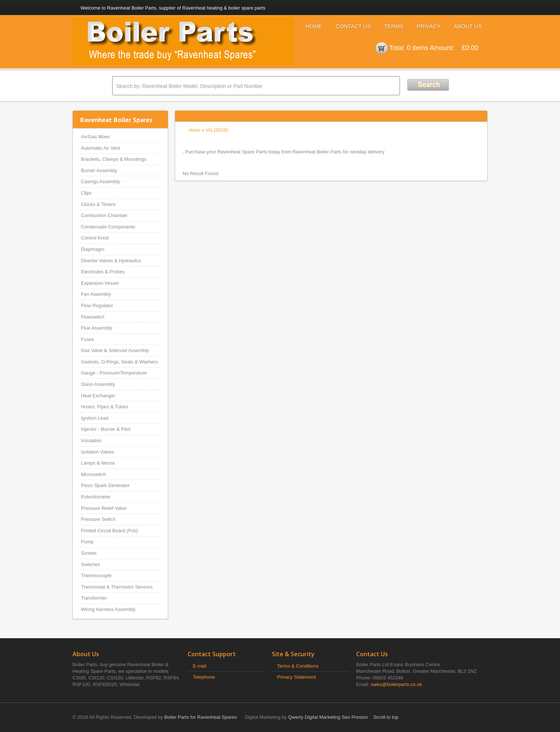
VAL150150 (217, 130)
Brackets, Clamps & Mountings (114, 159)
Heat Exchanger (98, 396)
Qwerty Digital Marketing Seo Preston (328, 717)
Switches (91, 564)
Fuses (87, 339)
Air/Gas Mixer (95, 137)
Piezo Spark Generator (105, 485)
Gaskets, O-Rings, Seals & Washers (119, 362)
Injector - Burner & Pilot (106, 429)
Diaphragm (93, 249)
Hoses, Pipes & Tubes (104, 407)
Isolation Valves (98, 452)
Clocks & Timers (98, 204)
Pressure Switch (98, 519)
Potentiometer (96, 497)
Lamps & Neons (98, 463)
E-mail (200, 666)
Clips (86, 193)
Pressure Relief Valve (104, 508)
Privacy (429, 26)
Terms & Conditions (298, 666)
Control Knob (95, 238)
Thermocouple (96, 575)
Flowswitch (93, 317)
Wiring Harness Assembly (108, 609)
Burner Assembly (99, 170)
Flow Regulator (97, 305)
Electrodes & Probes (103, 272)
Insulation (91, 440)
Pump (87, 542)
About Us (468, 26)
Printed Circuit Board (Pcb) (109, 531)
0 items (418, 48)
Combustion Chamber (104, 215)
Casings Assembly (100, 182)
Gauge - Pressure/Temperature (114, 373)
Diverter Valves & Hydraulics (111, 261)
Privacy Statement (297, 677)
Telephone (204, 677)
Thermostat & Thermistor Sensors (117, 587)
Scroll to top (386, 717)
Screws (89, 553)
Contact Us (353, 26)
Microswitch (93, 474)
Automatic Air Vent (100, 148)
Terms (394, 26)
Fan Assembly (96, 294)
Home (314, 26)
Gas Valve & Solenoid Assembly (115, 350)
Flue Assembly (97, 328)
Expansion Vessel (100, 283)
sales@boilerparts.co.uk (396, 684)
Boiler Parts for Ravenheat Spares (201, 717)
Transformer (94, 598)
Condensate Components (108, 227)
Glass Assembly (98, 384)
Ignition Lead (95, 418)
